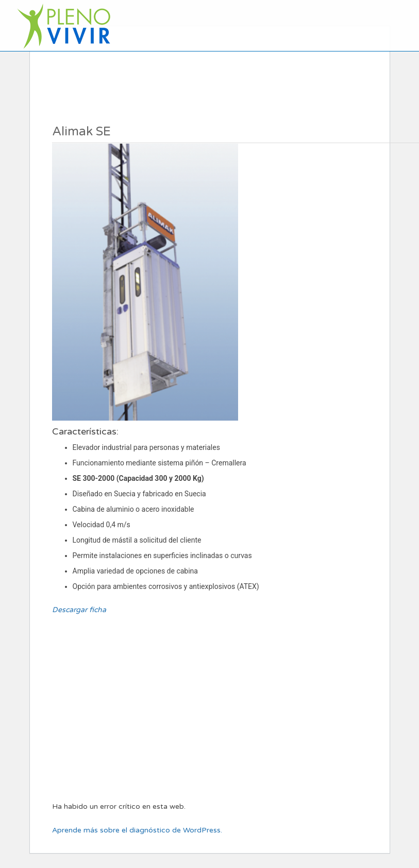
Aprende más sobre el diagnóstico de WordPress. (137, 830)
